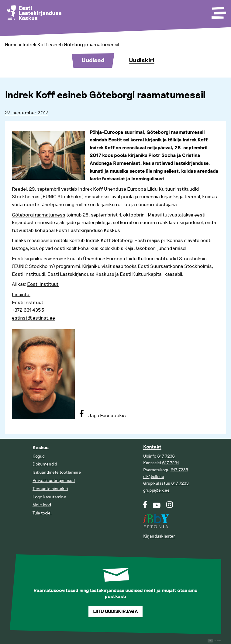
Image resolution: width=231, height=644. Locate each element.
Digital (214, 641)
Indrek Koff (195, 140)
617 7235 (179, 470)
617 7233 (180, 483)
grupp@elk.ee (156, 490)
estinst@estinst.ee (33, 318)
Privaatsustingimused (54, 481)
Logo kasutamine (49, 497)
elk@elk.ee (154, 477)
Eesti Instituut (43, 284)
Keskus (41, 448)
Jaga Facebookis (107, 416)
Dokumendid (45, 464)
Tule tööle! (42, 513)
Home (11, 45)
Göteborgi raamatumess (39, 215)
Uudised (93, 61)
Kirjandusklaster (159, 536)
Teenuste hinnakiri (50, 489)
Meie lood (42, 505)
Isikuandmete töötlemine (57, 472)
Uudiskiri (142, 61)
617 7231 (171, 463)
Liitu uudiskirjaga (115, 612)
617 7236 (166, 456)
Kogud (39, 456)
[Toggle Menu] (218, 11)
